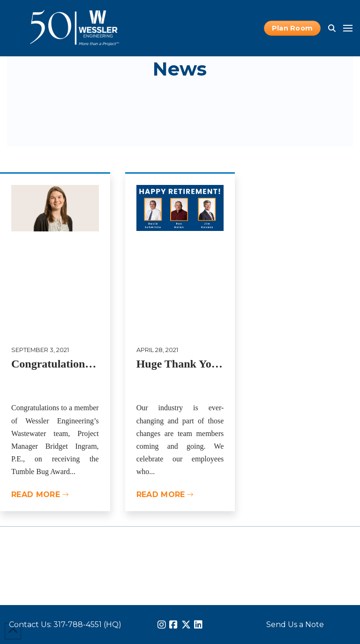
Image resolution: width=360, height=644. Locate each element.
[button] (332, 28)
